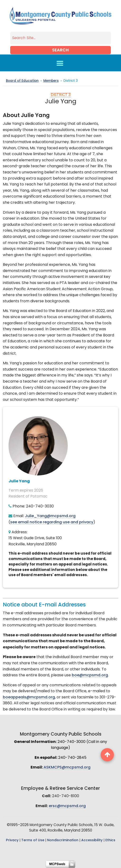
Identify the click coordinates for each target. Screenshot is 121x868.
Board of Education (22, 81)
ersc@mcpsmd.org (67, 806)
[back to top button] (107, 755)
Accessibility (92, 840)
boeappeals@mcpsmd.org (29, 697)
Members (51, 81)
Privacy (12, 840)
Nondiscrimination (63, 840)
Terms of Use (33, 840)
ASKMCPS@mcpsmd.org (67, 768)
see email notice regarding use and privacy (52, 522)
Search (60, 50)
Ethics (110, 840)
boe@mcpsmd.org (90, 675)
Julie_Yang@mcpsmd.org (50, 516)
